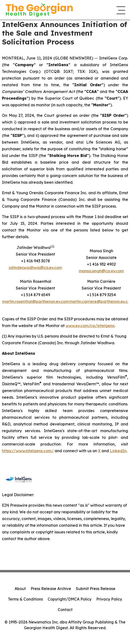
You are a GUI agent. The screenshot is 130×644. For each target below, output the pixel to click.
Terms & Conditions (25, 599)
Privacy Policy (109, 599)
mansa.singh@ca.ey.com (101, 271)
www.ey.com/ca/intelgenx (90, 326)
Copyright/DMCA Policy (70, 599)
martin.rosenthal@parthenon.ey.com (35, 301)
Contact (65, 610)
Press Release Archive (51, 589)
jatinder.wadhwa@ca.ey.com (35, 268)
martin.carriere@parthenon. (95, 301)
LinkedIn (118, 451)
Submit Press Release (96, 589)
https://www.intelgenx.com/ (28, 451)
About (20, 589)
